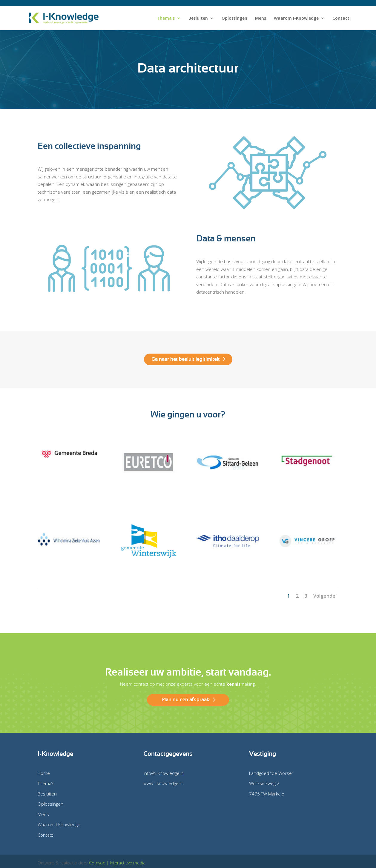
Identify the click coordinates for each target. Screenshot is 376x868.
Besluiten (198, 18)
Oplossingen (234, 18)
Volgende (324, 596)
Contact (341, 18)
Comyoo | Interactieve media (117, 863)
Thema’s (166, 18)
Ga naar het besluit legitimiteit (186, 359)
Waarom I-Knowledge (296, 18)
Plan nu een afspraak (186, 700)
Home (44, 773)
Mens (261, 18)
